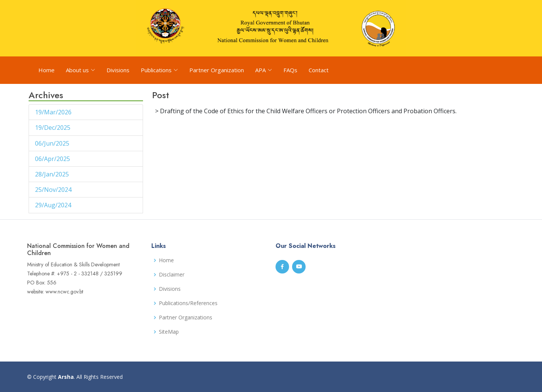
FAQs (290, 70)
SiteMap (169, 332)
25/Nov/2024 (54, 190)
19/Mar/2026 (54, 112)
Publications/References (188, 303)
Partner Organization (217, 70)
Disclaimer (172, 275)
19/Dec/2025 (53, 128)
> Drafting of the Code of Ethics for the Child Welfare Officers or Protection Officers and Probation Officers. (306, 111)
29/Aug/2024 (54, 205)
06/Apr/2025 (53, 159)
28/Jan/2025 (53, 174)
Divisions (118, 70)
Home (46, 70)
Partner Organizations (186, 318)
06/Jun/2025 (53, 143)
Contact (319, 70)
